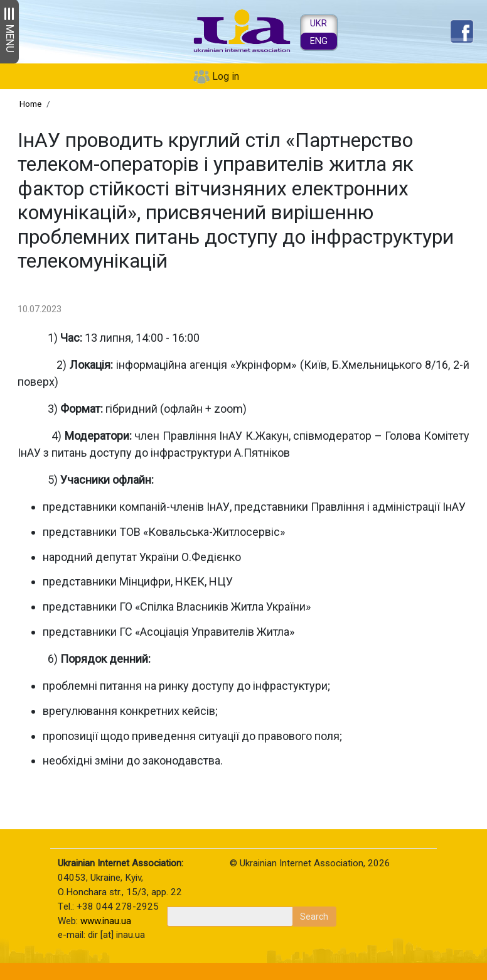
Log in (226, 76)
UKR (318, 24)
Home (30, 104)
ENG (319, 41)
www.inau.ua (106, 921)
